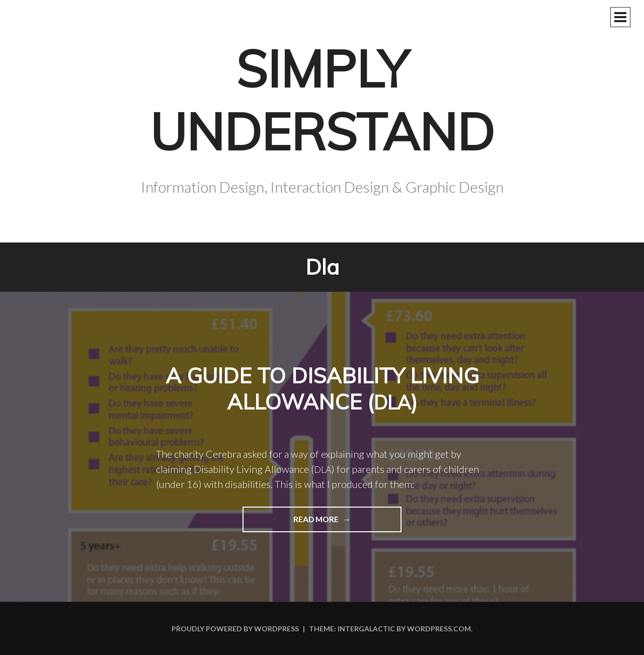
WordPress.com (439, 629)
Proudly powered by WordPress (235, 629)
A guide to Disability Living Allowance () (322, 389)
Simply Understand (322, 100)
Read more (292, 523)
